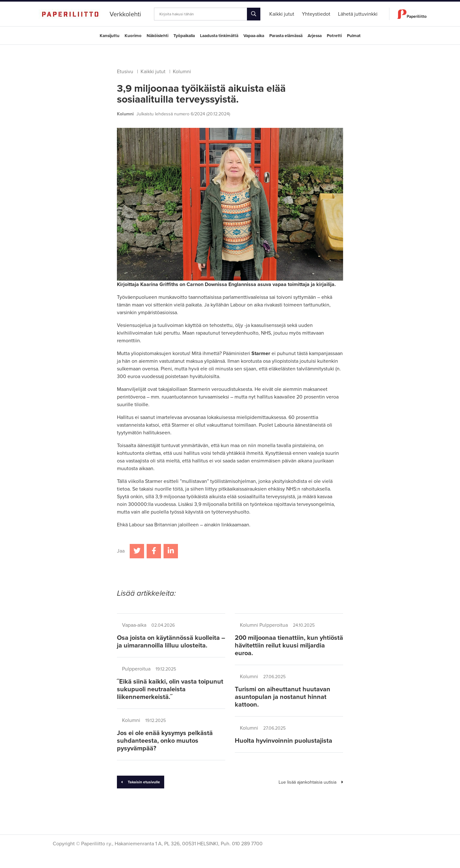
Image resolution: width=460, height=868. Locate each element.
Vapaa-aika (254, 36)
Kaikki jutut (153, 72)
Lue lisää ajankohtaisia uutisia (311, 782)
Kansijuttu (110, 36)
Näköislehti (157, 36)
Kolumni (182, 72)
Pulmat (354, 36)
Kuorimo (133, 36)
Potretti (334, 36)
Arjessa (315, 36)
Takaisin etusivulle (141, 782)
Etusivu (125, 72)
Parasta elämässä (286, 36)
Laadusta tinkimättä (219, 36)
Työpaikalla (184, 36)
